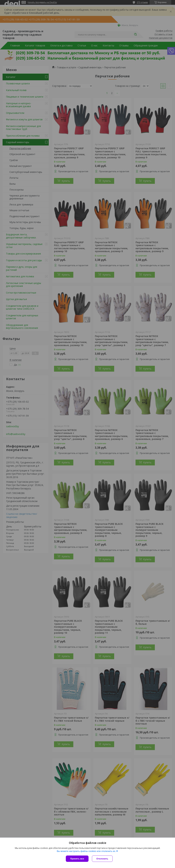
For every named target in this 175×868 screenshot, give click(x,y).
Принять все (77, 859)
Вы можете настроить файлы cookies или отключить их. (86, 851)
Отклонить (102, 859)
